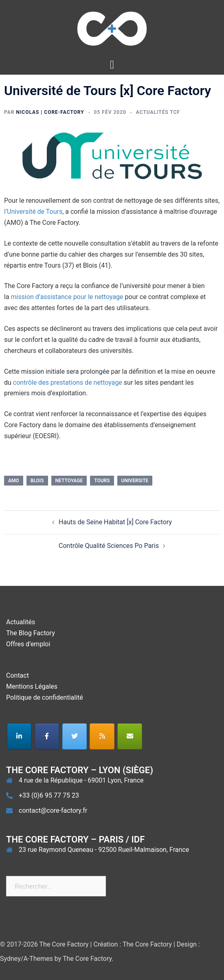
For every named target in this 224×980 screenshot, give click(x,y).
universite (135, 481)
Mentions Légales (32, 686)
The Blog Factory (31, 633)
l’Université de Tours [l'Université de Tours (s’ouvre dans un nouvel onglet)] (33, 212)
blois (37, 481)
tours (102, 481)
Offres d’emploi (28, 644)
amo (14, 481)
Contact (18, 675)
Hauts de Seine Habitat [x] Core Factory (115, 522)
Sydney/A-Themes (26, 959)
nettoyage (69, 481)
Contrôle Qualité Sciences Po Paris (109, 546)
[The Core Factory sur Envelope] (130, 736)
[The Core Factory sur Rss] (102, 736)
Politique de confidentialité (45, 697)
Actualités (21, 622)
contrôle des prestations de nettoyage (68, 382)
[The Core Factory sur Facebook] (47, 736)
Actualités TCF (158, 112)
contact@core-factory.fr (53, 810)
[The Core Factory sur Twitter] (75, 736)
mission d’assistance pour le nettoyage (67, 297)
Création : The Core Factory (133, 944)
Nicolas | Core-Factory (50, 112)
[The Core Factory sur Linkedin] (19, 736)
